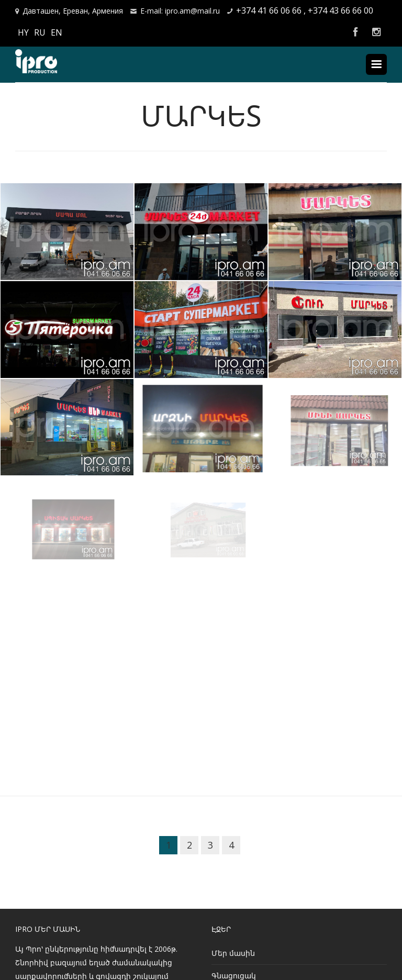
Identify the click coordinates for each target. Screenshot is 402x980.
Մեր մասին (233, 953)
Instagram (376, 32)
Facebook (355, 32)
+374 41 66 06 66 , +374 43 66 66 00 (305, 10)
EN (57, 32)
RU (40, 32)
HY (23, 32)
